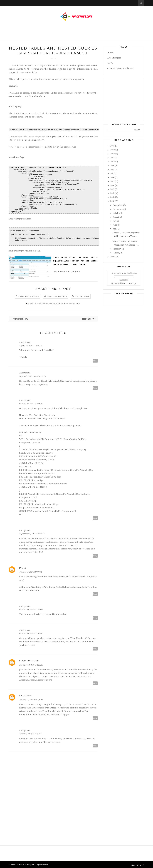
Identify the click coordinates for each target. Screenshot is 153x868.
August (116, 217)
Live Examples (114, 58)
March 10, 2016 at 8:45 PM (30, 734)
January (116, 253)
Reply (95, 360)
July (114, 221)
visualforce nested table (69, 303)
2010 (112, 201)
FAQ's (110, 63)
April (115, 229)
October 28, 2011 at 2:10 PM (31, 634)
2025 (113, 146)
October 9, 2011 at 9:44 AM (30, 572)
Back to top (137, 865)
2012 (112, 193)
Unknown (25, 695)
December (118, 205)
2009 (113, 257)
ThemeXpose (29, 865)
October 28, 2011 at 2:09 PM (31, 610)
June (115, 225)
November (118, 209)
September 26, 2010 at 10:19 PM (33, 376)
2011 (112, 197)
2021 (112, 158)
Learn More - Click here (66, 272)
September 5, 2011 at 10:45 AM (32, 534)
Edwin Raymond (29, 661)
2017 (112, 173)
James (23, 568)
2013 (112, 189)
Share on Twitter (57, 296)
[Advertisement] (76, 33)
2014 (112, 185)
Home (110, 52)
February (117, 249)
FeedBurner (130, 283)
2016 (112, 177)
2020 (113, 162)
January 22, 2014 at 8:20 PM (31, 700)
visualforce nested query (45, 303)
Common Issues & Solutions (120, 68)
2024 (113, 150)
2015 (112, 181)
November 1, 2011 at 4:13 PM (31, 665)
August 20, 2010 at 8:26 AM (31, 345)
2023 (113, 154)
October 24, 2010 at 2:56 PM (31, 404)
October (117, 213)
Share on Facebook (29, 296)
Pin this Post (82, 296)
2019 (112, 166)
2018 (112, 169)
